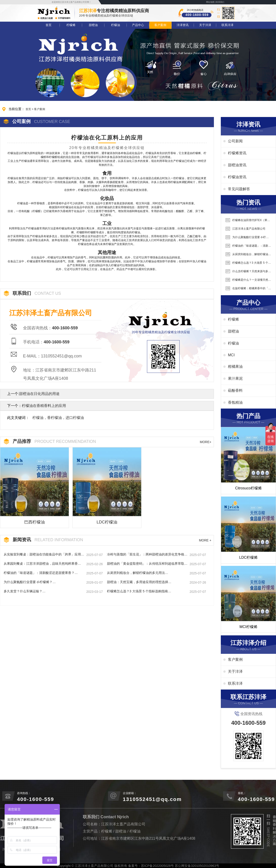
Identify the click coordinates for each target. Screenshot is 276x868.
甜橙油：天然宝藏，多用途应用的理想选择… (139, 582)
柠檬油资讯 (237, 177)
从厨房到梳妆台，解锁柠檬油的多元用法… (138, 573)
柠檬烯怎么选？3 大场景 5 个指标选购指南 (248, 263)
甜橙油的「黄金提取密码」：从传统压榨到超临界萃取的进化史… (147, 564)
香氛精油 (235, 402)
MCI (231, 355)
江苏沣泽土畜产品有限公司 (246, 229)
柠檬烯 (71, 25)
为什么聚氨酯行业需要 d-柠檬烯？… (30, 582)
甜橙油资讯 (237, 165)
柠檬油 (116, 25)
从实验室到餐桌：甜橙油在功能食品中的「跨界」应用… (44, 554)
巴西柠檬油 (34, 522)
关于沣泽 (205, 25)
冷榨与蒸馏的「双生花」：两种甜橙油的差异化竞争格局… (146, 555)
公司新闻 (235, 141)
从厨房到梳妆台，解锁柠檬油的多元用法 (248, 254)
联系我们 (220, 2)
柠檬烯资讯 (237, 153)
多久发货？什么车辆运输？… (25, 591)
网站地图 (210, 2)
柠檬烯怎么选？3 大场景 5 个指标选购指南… (139, 591)
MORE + (205, 540)
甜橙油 (93, 25)
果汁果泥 (235, 378)
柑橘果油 (235, 367)
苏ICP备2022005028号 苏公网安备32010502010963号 (180, 866)
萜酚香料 (235, 390)
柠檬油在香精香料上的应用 (44, 406)
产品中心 (138, 25)
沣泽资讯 (183, 25)
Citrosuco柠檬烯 (248, 488)
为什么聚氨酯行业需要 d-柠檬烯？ (247, 237)
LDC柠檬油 (107, 522)
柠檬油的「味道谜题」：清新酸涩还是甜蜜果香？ (248, 246)
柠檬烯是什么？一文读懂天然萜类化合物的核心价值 (248, 280)
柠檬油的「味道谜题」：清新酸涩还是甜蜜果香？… (41, 573)
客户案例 (160, 25)
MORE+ (206, 442)
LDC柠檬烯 (248, 557)
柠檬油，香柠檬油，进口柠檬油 (58, 418)
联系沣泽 (227, 25)
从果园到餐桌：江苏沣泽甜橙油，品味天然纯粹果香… (42, 564)
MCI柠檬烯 (248, 627)
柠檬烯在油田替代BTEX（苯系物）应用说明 (248, 220)
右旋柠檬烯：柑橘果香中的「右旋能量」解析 (248, 288)
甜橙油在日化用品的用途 (39, 394)
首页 (49, 25)
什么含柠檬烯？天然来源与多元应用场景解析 (248, 271)
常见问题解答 (239, 189)
